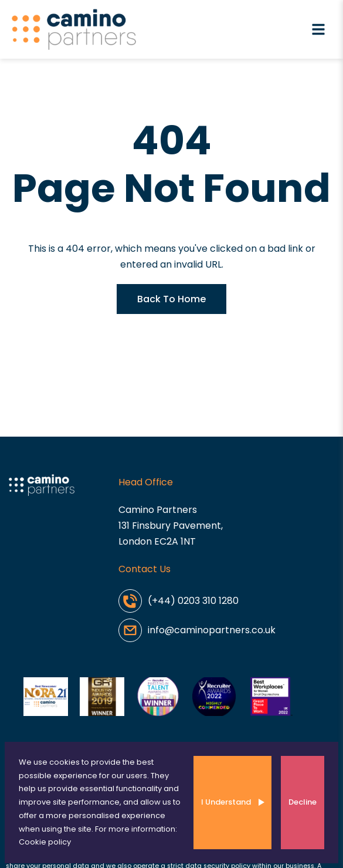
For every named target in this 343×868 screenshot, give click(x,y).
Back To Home (171, 299)
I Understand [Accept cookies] (226, 802)
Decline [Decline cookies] (303, 802)
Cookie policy (45, 842)
